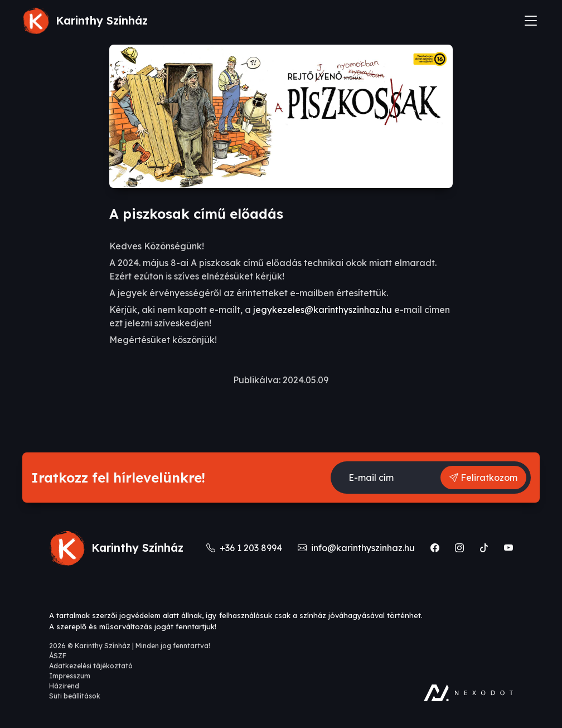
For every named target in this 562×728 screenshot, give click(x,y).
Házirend (64, 686)
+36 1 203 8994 (245, 548)
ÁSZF (58, 656)
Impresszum (70, 676)
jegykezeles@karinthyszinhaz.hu (323, 310)
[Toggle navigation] (531, 21)
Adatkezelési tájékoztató (91, 666)
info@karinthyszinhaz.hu (357, 548)
